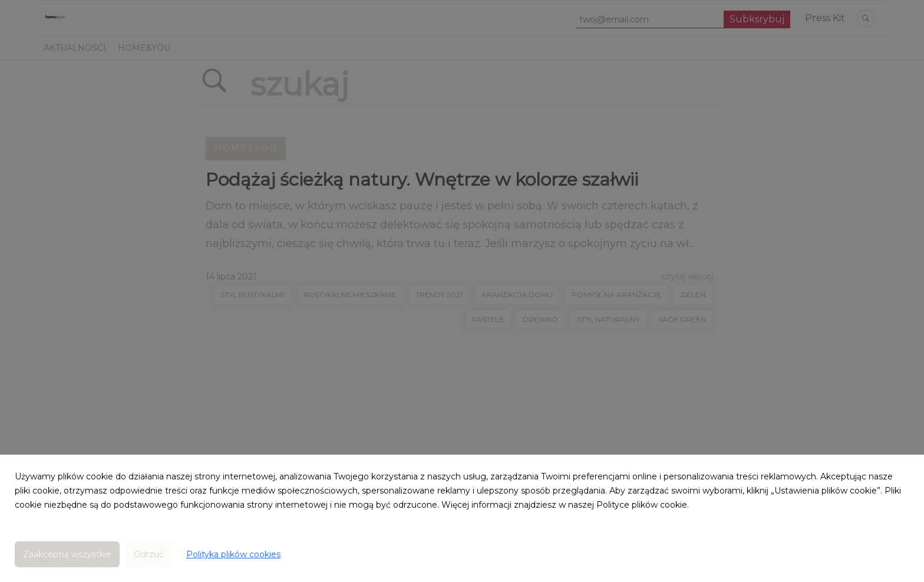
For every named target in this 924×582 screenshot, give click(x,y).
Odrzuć (149, 554)
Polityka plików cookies (233, 554)
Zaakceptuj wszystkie (67, 554)
